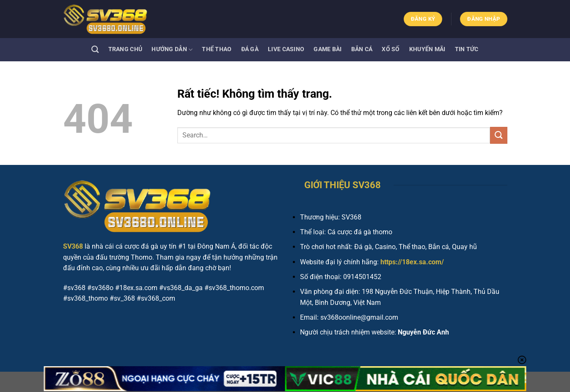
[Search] (95, 50)
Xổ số (391, 49)
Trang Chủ (125, 49)
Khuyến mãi (427, 49)
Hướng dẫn (172, 50)
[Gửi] (498, 135)
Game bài (328, 49)
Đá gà (250, 49)
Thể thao (217, 49)
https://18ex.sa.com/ (412, 262)
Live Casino (286, 49)
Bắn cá (362, 49)
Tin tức (467, 49)
